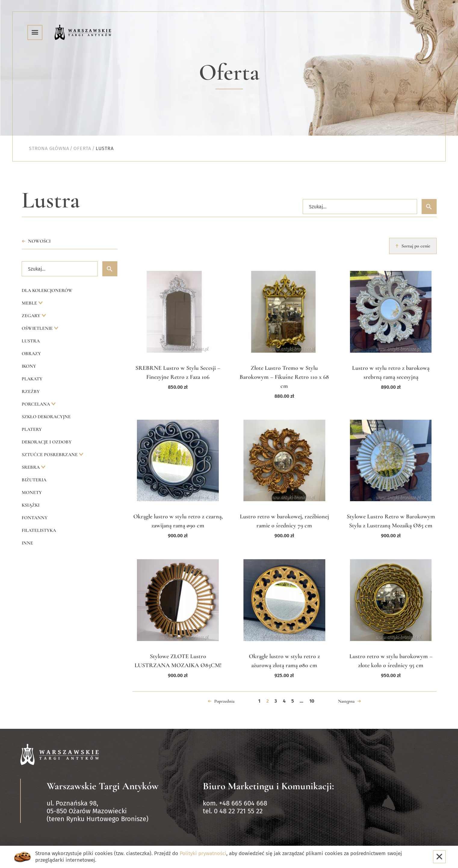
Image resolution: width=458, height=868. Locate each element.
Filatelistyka (39, 530)
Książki (31, 505)
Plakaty (32, 379)
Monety (32, 492)
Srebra (31, 467)
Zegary (32, 316)
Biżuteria (34, 480)
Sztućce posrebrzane (50, 455)
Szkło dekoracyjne (46, 417)
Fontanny (35, 518)
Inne (27, 543)
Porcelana (36, 404)
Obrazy (31, 354)
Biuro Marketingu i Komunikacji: (268, 786)
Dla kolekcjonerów (47, 290)
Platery (32, 429)
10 (312, 701)
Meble (30, 303)
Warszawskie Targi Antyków (103, 786)
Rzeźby (31, 391)
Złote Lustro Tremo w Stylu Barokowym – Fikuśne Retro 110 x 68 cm (284, 377)
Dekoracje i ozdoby (47, 442)
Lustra (31, 341)
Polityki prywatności (203, 853)
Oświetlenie (38, 328)
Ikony (29, 366)
